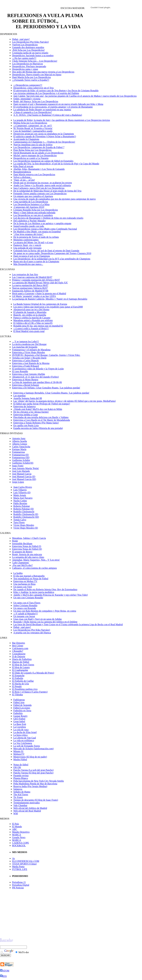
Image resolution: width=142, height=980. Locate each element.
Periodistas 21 (19, 882)
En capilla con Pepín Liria (26, 425)
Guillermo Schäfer (21, 460)
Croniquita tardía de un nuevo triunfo (30, 53)
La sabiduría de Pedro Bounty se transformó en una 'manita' (42, 110)
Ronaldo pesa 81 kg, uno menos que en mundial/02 (38, 326)
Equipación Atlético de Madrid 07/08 (30, 291)
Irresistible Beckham (22, 544)
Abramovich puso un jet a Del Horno (31, 309)
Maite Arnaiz (20, 495)
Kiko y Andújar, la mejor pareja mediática (34, 592)
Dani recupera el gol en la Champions (32, 256)
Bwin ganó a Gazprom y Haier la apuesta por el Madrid (39, 293)
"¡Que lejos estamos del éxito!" (28, 234)
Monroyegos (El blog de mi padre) (30, 757)
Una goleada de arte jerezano (27, 248)
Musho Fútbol (20, 759)
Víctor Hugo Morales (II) (26, 528)
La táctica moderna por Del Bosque (29, 344)
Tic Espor (18, 797)
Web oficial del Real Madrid (27, 811)
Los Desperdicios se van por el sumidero (33, 215)
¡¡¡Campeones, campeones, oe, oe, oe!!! (33, 126)
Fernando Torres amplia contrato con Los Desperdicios (40, 194)
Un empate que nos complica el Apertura (33, 196)
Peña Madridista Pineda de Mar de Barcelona (35, 784)
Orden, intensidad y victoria (27, 99)
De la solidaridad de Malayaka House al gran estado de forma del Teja (47, 191)
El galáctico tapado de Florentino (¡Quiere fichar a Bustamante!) (45, 136)
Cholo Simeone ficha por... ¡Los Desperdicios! (35, 61)
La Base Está (20, 724)
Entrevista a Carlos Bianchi (25, 361)
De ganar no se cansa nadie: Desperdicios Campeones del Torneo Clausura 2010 (52, 253)
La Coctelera (20, 727)
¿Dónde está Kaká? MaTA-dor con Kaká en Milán (38, 409)
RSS (3, 976)
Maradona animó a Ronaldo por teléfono (33, 320)
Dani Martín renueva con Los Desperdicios (34, 174)
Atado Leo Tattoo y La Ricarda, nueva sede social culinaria (42, 185)
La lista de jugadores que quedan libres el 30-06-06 (37, 382)
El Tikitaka (18, 695)
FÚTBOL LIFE (20, 869)
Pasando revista (21, 775)
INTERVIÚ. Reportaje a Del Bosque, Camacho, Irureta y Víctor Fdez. (46, 355)
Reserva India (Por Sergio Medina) (30, 786)
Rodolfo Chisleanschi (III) (26, 517)
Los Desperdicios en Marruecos (28, 64)
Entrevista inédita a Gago (26, 415)
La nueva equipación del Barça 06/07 (30, 285)
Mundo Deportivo (21, 832)
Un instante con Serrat (24, 616)
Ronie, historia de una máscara (27, 554)
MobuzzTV (19, 754)
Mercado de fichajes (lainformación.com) (33, 749)
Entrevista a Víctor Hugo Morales (29, 352)
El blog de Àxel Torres (23, 665)
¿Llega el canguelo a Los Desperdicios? (33, 112)
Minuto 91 (18, 751)
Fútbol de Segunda (22, 705)
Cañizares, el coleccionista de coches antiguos (34, 568)
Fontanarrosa (18, 452)
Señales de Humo (22, 792)
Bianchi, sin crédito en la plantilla (30, 315)
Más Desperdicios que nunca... (28, 264)
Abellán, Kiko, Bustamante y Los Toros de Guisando (39, 169)
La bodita (18, 573)
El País (16, 824)
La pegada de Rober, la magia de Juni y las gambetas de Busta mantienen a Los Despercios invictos (62, 120)
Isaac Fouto (18, 466)
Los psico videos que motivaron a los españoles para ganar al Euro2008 (48, 307)
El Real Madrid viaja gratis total (29, 331)
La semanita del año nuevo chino (28, 557)
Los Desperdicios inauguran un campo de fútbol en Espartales (43, 161)
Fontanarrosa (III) (21, 457)
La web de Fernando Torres (27, 746)
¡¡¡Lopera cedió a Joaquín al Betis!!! (31, 329)
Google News (19, 837)
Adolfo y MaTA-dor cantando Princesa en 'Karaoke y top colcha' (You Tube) (51, 595)
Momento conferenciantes (26, 240)
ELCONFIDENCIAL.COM (26, 861)
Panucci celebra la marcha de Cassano (32, 318)
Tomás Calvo (20, 520)
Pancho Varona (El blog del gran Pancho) (33, 773)
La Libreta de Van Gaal (25, 738)
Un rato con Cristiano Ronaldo (28, 598)
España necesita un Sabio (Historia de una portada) (38, 428)
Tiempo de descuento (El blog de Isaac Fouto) (36, 800)
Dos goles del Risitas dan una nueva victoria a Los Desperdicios (43, 72)
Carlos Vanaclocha (21, 447)
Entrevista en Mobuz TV (25, 581)
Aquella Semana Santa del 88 (28, 398)
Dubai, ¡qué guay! (21, 39)
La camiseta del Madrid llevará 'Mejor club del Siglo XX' (40, 283)
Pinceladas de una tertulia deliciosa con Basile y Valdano (41, 417)
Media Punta (18, 867)
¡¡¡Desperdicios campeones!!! (28, 85)
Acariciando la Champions (26, 139)
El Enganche (18, 676)
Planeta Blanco (21, 778)
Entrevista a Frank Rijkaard (25, 366)
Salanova (18, 789)
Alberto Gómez (20, 444)
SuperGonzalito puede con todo (29, 226)
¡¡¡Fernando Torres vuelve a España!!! (31, 80)
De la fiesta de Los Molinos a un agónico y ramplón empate (42, 223)
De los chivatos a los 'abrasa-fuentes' (31, 412)
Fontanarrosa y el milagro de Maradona (31, 350)
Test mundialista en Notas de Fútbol (31, 579)
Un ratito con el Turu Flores (27, 603)
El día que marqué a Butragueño (29, 576)
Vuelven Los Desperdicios (25, 45)
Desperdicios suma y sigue (25, 69)
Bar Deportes (19, 643)
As (13, 858)
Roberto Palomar (22, 506)
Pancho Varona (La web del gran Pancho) (33, 770)
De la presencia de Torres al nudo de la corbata (36, 237)
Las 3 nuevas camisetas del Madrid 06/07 (32, 277)
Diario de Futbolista (22, 659)
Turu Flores (19, 522)
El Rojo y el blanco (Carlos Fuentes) (30, 692)
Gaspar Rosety (20, 716)
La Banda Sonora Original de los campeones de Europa (40, 304)
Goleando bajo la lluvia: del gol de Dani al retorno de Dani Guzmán (46, 251)
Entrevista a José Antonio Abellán (29, 374)
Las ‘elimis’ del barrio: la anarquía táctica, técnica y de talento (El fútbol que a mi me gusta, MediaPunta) (64, 401)
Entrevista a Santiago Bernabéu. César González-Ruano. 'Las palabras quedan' (51, 393)
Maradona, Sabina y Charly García (29, 538)
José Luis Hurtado (21, 471)
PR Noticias (18, 888)
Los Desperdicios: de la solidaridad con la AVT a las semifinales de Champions (52, 259)
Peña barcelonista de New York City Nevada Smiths (39, 781)
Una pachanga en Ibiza (24, 584)
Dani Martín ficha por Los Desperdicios (31, 77)
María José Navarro (23, 498)
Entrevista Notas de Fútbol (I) (27, 546)
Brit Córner (18, 646)
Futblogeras (19, 700)
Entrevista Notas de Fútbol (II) (27, 549)
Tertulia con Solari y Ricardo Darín (29, 358)
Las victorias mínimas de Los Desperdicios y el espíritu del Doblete (46, 93)
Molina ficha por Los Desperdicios (30, 123)
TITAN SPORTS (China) (24, 864)
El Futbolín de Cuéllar (23, 681)
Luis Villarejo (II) (22, 492)
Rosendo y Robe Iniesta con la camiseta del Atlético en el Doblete (45, 622)
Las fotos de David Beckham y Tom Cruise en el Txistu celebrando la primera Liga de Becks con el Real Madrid (68, 624)
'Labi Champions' (21, 563)
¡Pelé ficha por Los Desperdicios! (28, 50)
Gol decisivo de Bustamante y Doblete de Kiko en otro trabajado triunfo (48, 218)
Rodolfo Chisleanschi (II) (26, 514)
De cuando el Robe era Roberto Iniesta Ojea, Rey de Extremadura (45, 589)
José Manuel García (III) (24, 479)
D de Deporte (19, 656)
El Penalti (17, 686)
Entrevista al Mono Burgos (25, 380)
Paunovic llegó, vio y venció (27, 245)
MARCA (17, 835)
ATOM (5, 971)
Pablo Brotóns (20, 503)
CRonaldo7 (18, 651)
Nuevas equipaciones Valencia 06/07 (30, 288)
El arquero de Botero (22, 552)
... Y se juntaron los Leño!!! (26, 341)
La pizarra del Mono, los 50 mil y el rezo (33, 242)
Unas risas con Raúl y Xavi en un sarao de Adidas (38, 619)
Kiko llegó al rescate (23, 166)
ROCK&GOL (19, 846)
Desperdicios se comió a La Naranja (31, 158)
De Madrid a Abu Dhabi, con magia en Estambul (37, 232)
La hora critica (20, 735)
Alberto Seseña (19, 441)
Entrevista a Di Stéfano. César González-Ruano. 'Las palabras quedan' (46, 388)
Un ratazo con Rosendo (25, 608)
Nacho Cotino (20, 501)
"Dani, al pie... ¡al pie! (24, 180)
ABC (15, 829)
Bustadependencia (22, 172)
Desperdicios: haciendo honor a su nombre (33, 55)
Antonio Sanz (19, 438)
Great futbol (19, 721)
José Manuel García (22, 474)
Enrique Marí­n (19, 449)
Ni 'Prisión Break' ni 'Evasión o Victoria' (33, 128)
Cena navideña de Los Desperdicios (31, 202)
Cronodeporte (19, 654)
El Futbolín (18, 678)
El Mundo (17, 827)
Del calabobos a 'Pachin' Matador (30, 221)
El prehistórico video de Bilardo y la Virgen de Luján (38, 369)
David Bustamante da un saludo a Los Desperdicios (38, 153)
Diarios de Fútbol (21, 662)
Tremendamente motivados (27, 803)
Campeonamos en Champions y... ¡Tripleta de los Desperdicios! (44, 142)
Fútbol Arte (19, 702)
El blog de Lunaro (21, 667)
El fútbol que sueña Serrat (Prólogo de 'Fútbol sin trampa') (42, 404)
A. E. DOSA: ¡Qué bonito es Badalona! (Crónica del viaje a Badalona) (48, 115)
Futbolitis (18, 713)
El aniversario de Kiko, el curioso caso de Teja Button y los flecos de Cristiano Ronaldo (56, 91)
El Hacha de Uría (21, 684)
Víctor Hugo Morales (24, 525)
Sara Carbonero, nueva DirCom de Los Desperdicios (39, 188)
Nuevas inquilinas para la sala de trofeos (33, 145)
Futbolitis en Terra (22, 711)
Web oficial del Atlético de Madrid (30, 808)
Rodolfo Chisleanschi (24, 512)
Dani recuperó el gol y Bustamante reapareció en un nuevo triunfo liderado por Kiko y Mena (58, 104)
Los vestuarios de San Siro (25, 274)
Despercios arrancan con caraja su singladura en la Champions (44, 134)
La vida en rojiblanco (24, 740)
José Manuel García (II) (24, 476)
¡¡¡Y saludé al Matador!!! (26, 614)
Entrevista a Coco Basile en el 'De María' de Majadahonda (42, 420)
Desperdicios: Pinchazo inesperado (29, 66)
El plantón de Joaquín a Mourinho (30, 312)
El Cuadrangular (20, 670)
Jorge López (18, 482)
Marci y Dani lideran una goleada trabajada (34, 213)
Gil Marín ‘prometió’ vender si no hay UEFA (34, 296)
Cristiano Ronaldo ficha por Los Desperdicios (36, 210)
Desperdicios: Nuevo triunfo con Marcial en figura (37, 75)
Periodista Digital (21, 885)
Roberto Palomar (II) (23, 509)
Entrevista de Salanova (24, 406)
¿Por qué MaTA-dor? (22, 565)
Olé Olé (17, 767)
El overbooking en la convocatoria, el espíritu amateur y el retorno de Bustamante (53, 107)
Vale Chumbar (20, 805)
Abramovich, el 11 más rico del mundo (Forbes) (35, 377)
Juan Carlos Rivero (23, 487)
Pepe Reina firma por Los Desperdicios (32, 150)
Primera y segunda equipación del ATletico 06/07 (36, 280)
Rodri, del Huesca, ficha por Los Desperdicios (36, 101)
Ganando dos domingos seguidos (28, 47)
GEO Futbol (19, 719)
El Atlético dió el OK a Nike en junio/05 (33, 323)
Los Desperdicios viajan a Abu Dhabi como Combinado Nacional (45, 229)
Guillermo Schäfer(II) (23, 463)
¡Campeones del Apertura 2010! (29, 207)
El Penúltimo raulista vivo (25, 689)
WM (16, 814)
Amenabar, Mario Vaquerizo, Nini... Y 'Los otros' (36, 560)
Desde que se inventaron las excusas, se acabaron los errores (43, 183)
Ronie (15, 541)
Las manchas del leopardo (25, 347)
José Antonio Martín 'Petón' (26, 468)
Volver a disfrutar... (23, 177)
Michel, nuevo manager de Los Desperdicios (35, 155)
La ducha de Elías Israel (25, 732)
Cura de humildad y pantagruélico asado (33, 131)
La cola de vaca (21, 730)
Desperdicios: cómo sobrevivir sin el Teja (33, 88)
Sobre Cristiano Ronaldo (25, 605)
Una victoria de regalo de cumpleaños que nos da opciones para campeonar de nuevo (54, 199)
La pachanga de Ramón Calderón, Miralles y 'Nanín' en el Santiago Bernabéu (50, 299)
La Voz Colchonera (23, 743)
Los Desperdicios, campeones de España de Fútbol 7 (39, 147)
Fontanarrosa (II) (20, 455)
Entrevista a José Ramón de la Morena (31, 363)
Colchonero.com (20, 648)
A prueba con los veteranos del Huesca (32, 633)
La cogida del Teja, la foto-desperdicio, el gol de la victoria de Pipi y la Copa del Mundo (56, 164)
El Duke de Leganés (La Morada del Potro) (33, 673)
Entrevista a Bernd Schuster (26, 385)
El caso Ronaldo (20, 371)
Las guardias (19, 396)
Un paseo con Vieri (23, 587)
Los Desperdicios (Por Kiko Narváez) (30, 42)
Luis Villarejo (20, 490)
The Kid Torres (21, 794)
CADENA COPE (21, 843)
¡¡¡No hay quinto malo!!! (24, 58)
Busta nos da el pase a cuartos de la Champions (36, 261)
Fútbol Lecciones (22, 708)
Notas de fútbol (21, 765)
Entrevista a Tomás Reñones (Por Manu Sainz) (36, 423)
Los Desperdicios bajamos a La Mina (31, 204)
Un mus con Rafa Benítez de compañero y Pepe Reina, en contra (45, 611)
